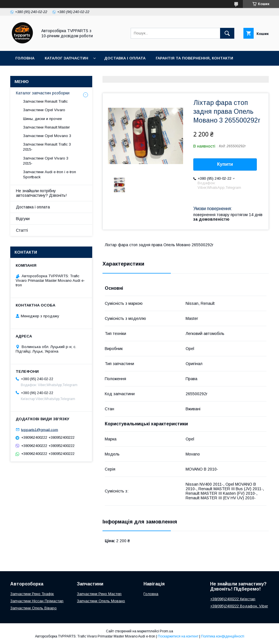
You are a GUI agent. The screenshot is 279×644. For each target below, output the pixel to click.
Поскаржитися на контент (178, 636)
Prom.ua (166, 631)
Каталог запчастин (66, 58)
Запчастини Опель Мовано (101, 601)
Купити (225, 164)
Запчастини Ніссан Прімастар (37, 601)
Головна (25, 58)
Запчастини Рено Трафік (32, 594)
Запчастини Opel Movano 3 (47, 136)
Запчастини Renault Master (46, 127)
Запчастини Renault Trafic (45, 101)
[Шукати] (227, 33)
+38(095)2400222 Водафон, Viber (239, 606)
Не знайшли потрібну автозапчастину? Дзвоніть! (41, 193)
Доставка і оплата (125, 58)
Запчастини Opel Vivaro (44, 110)
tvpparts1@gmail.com (40, 429)
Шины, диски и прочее (42, 119)
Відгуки (23, 219)
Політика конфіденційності (223, 636)
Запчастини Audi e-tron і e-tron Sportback (50, 174)
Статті (22, 230)
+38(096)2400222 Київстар (233, 599)
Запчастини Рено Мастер (99, 594)
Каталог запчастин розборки (43, 93)
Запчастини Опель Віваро (33, 608)
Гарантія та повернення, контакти (194, 58)
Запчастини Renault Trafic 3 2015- (47, 147)
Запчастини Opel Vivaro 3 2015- (46, 161)
